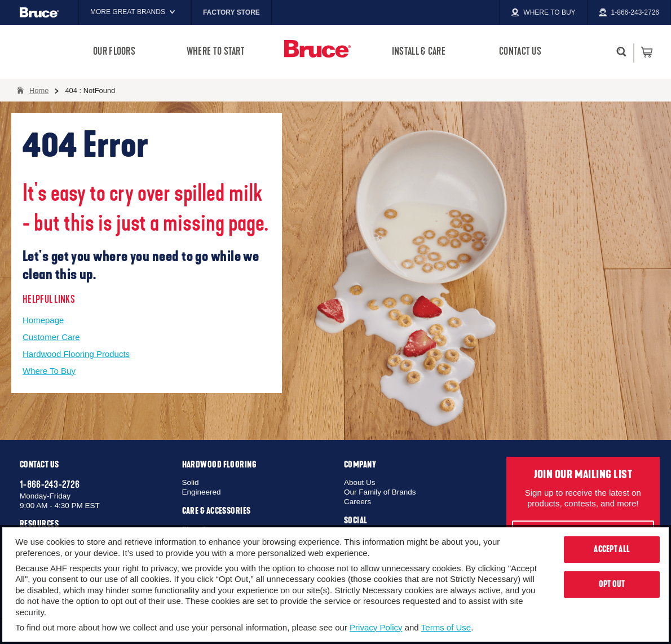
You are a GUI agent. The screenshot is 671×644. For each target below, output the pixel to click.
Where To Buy (49, 371)
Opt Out (612, 584)
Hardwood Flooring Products (76, 354)
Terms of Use (446, 627)
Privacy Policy (376, 627)
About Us (360, 482)
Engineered (202, 492)
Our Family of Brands (380, 492)
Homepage (43, 320)
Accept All (612, 549)
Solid (191, 482)
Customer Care (51, 337)
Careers (357, 502)
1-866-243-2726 (50, 484)
